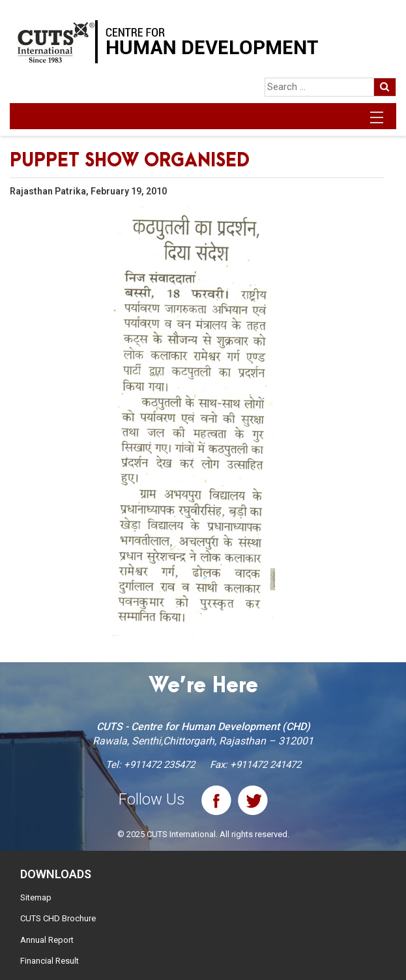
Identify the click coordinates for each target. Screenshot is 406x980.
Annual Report (47, 940)
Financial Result (50, 961)
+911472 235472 (159, 765)
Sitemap (36, 897)
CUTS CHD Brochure (58, 918)
